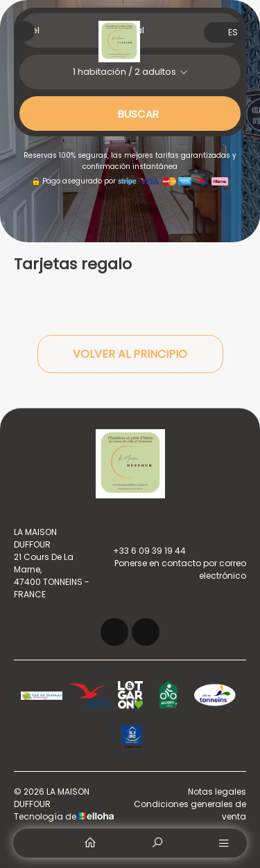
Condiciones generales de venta (190, 810)
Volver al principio (130, 354)
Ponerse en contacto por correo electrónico (172, 569)
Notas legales (217, 792)
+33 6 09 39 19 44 (141, 551)
